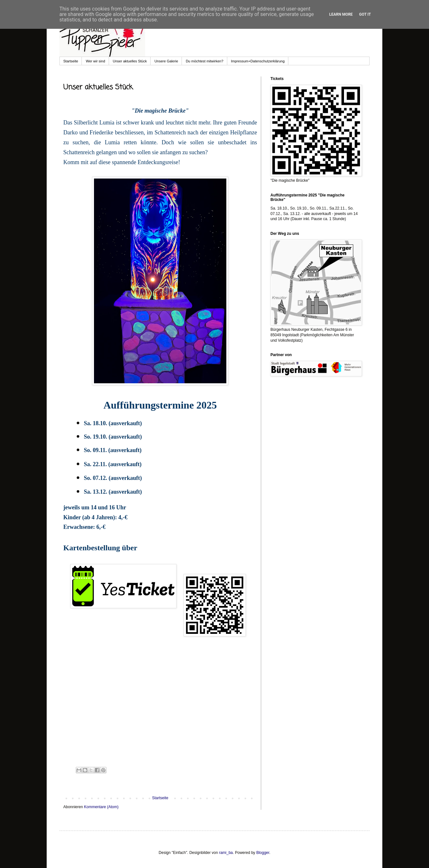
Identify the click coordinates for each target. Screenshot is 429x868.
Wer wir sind (95, 61)
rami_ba (226, 853)
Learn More (341, 14)
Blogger (263, 853)
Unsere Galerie (166, 61)
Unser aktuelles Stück (130, 61)
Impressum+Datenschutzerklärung (258, 61)
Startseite (71, 61)
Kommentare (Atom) (101, 807)
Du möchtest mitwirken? (204, 61)
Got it (365, 14)
